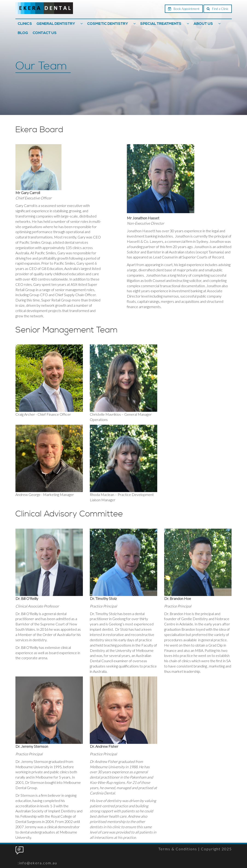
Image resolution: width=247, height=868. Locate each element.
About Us (203, 24)
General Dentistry (56, 24)
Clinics (25, 24)
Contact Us (45, 33)
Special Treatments (161, 24)
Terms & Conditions (178, 849)
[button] (81, 24)
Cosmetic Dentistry (108, 24)
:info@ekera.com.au (37, 863)
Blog (23, 33)
